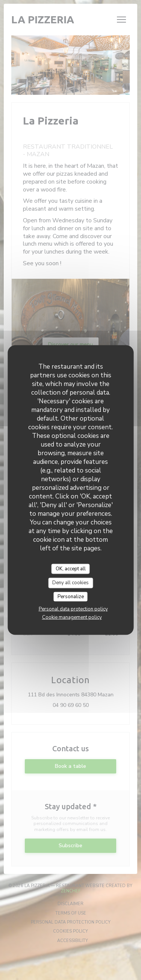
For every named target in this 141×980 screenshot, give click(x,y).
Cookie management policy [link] (72, 617)
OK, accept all (71, 568)
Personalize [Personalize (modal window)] (71, 596)
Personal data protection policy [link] (73, 609)
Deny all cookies (70, 583)
